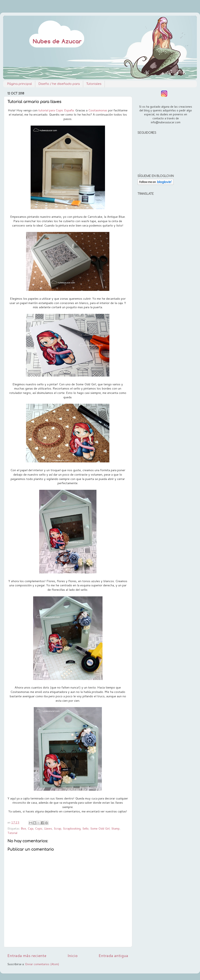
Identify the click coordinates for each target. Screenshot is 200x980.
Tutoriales (94, 84)
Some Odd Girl (100, 828)
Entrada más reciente (27, 955)
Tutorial (12, 833)
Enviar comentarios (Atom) (42, 964)
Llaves (48, 828)
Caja (31, 828)
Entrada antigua (113, 955)
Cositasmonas (98, 110)
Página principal (19, 84)
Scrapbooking (72, 828)
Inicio (72, 955)
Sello (85, 828)
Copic (39, 828)
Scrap (57, 828)
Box (23, 828)
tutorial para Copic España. (56, 110)
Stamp (115, 828)
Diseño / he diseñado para (59, 84)
